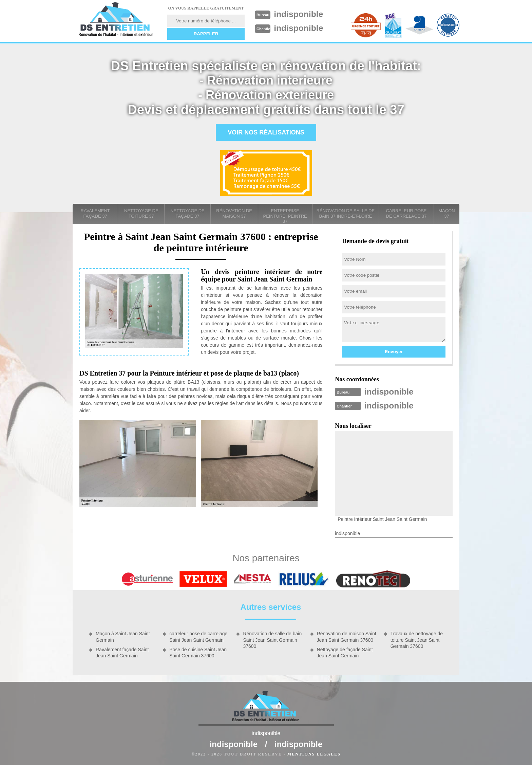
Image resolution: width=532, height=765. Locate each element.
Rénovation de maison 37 (234, 213)
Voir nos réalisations (266, 132)
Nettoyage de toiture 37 (141, 213)
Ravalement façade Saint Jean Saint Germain (122, 652)
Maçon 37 (446, 213)
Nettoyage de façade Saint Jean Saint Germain (345, 652)
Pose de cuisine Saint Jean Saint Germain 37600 (198, 652)
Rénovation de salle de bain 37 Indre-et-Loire (346, 213)
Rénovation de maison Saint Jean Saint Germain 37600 (347, 636)
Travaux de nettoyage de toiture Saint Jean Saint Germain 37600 (417, 639)
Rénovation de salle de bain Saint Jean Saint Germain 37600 (272, 639)
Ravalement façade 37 (95, 213)
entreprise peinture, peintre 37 (285, 216)
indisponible (300, 14)
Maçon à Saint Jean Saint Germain (123, 636)
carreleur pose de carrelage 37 (406, 213)
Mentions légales (314, 753)
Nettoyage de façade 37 (187, 213)
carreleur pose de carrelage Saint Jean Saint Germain (198, 636)
